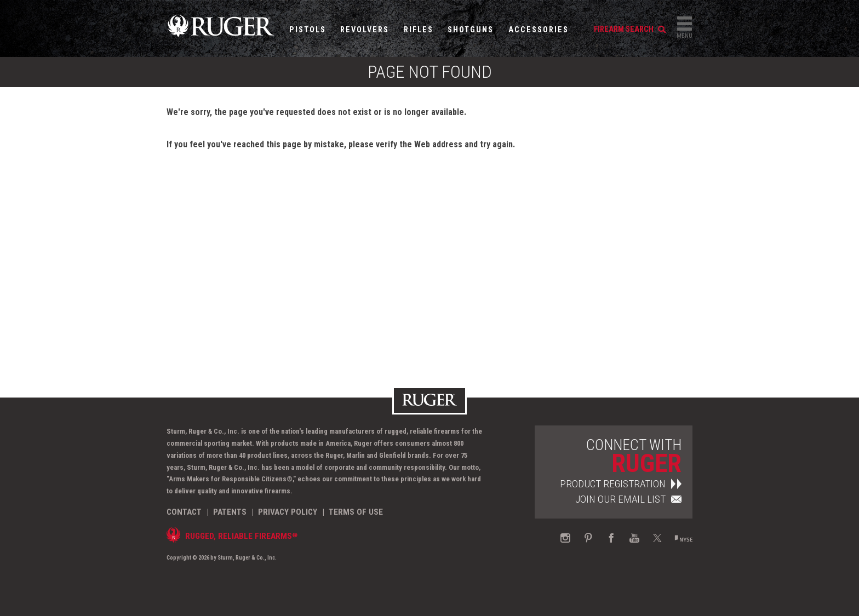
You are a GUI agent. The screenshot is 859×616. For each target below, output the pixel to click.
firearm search (630, 29)
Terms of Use (356, 512)
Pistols (308, 30)
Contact (184, 512)
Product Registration (621, 484)
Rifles (419, 30)
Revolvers (365, 30)
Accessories (539, 30)
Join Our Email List (628, 499)
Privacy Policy (288, 512)
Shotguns (471, 30)
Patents (230, 512)
